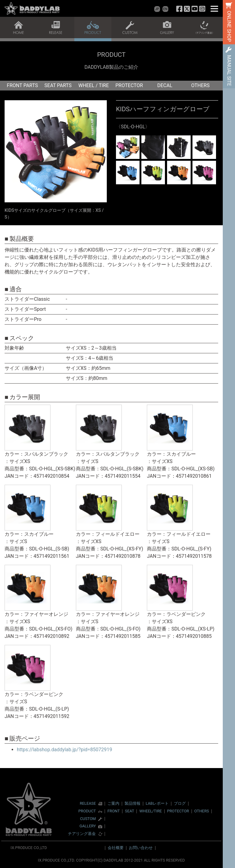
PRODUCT (87, 811)
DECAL (165, 85)
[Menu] (214, 8)
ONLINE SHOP (229, 26)
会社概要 (116, 848)
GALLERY (88, 826)
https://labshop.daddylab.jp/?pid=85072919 (65, 750)
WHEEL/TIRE (150, 811)
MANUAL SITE (229, 70)
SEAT (129, 811)
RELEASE (88, 804)
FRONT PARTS (22, 85)
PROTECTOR (129, 85)
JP (157, 9)
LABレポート (157, 803)
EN (165, 9)
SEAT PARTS (58, 85)
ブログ (180, 803)
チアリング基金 (82, 834)
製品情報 (132, 803)
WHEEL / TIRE (94, 85)
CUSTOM (88, 819)
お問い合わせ (141, 848)
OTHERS (200, 85)
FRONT (114, 811)
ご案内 (113, 803)
